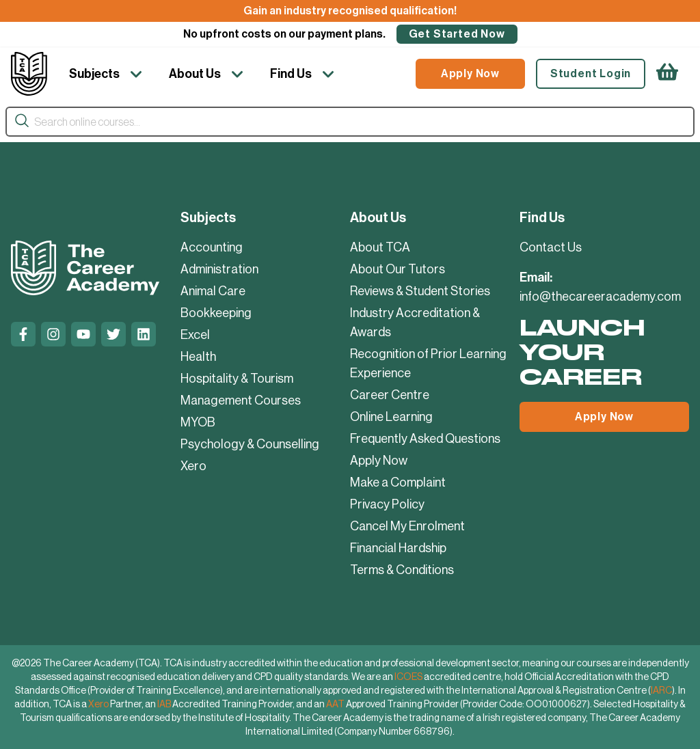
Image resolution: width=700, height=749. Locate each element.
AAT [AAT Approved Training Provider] (335, 704)
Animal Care (213, 291)
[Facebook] (23, 334)
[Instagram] (53, 334)
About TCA (380, 247)
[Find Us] (305, 74)
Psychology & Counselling (250, 444)
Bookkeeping (216, 313)
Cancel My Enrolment (407, 526)
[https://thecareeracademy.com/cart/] (667, 74)
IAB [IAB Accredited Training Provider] (164, 704)
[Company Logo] (29, 74)
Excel (195, 335)
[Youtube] (83, 334)
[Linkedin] (144, 334)
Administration (219, 269)
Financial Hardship (398, 548)
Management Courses (241, 400)
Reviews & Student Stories (420, 291)
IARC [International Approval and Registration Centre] (661, 690)
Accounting (212, 247)
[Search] (22, 121)
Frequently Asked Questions (425, 439)
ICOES (408, 677)
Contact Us (551, 247)
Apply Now (470, 73)
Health (198, 357)
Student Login (591, 73)
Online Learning (391, 417)
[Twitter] (113, 334)
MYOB (198, 422)
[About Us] (208, 74)
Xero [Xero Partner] (98, 704)
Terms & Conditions (402, 570)
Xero (193, 466)
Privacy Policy (387, 504)
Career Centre (390, 395)
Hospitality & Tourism (237, 379)
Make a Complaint (398, 482)
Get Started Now (457, 34)
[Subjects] (108, 74)
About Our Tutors (398, 269)
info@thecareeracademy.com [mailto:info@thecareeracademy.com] (600, 297)
